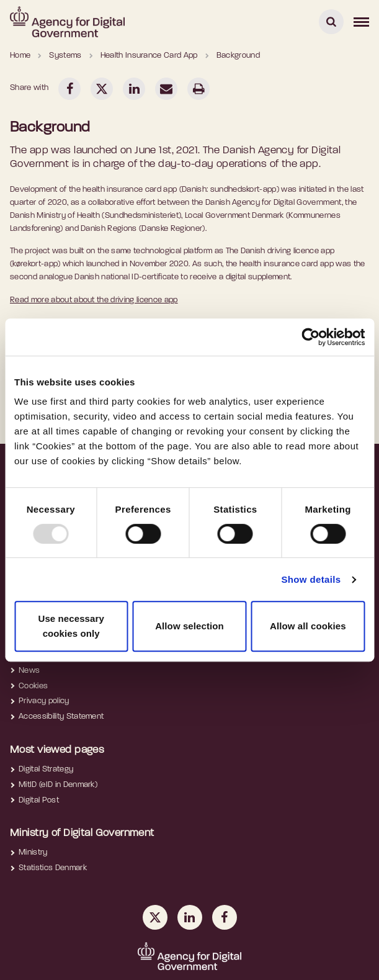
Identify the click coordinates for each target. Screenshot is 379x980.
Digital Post (39, 800)
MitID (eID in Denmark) (58, 785)
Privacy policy (44, 701)
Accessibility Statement (61, 717)
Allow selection (190, 626)
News (29, 671)
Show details (311, 579)
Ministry (33, 852)
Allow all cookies (308, 626)
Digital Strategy (46, 769)
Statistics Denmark (53, 868)
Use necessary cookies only (71, 626)
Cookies (33, 686)
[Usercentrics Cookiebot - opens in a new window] (310, 337)
